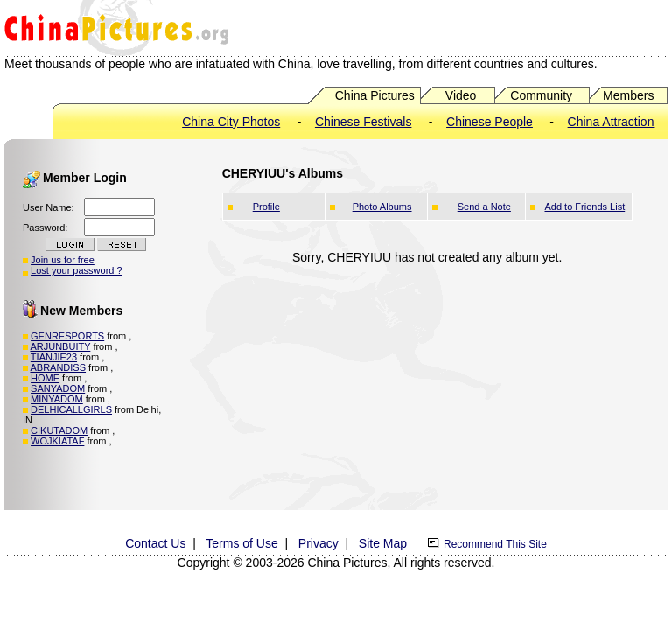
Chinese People (490, 122)
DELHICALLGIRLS (71, 409)
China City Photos (231, 122)
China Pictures (375, 95)
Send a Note (484, 206)
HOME (45, 378)
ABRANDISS (58, 367)
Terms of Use (241, 543)
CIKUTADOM (59, 430)
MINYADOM (57, 399)
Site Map (383, 543)
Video (461, 95)
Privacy (318, 543)
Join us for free (63, 260)
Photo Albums (382, 206)
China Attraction (611, 122)
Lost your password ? (77, 270)
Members (628, 95)
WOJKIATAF (57, 441)
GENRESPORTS (67, 336)
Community (541, 95)
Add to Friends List (584, 206)
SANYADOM (58, 388)
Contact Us (155, 543)
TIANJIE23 (54, 357)
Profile (266, 206)
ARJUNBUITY (60, 346)
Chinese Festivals (364, 122)
